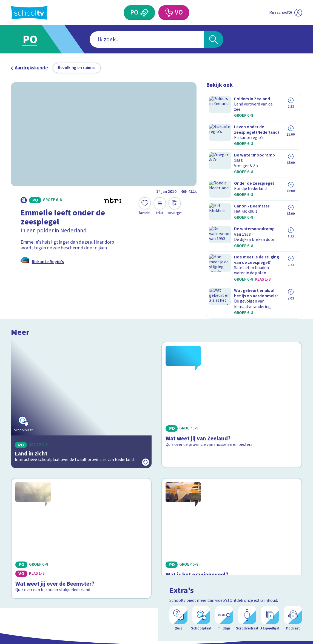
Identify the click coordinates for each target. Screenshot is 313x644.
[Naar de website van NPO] (298, 13)
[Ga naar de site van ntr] (293, 598)
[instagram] (274, 552)
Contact (21, 538)
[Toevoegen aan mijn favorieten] (145, 206)
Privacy (21, 564)
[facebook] (262, 552)
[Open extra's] (297, 625)
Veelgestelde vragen (37, 547)
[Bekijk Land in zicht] (81, 337)
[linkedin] (286, 552)
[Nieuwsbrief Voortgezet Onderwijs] (193, 569)
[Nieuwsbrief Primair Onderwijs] (120, 569)
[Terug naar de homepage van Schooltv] (29, 13)
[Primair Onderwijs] (144, 13)
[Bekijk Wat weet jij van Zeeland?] (232, 337)
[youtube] (298, 552)
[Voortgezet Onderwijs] (169, 13)
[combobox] (147, 39)
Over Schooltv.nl (32, 555)
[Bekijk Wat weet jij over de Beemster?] (81, 427)
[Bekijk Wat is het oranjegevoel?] (232, 427)
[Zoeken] (214, 39)
